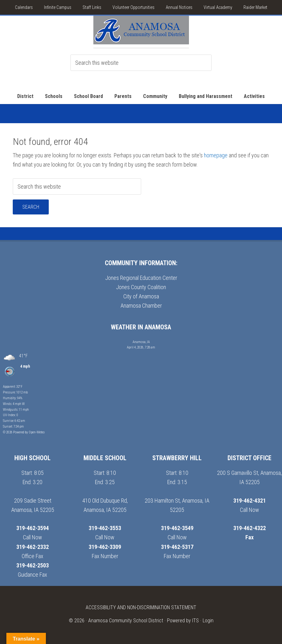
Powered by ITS (183, 621)
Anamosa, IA (141, 342)
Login (208, 621)
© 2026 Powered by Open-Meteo (24, 432)
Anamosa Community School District (126, 621)
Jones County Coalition (141, 287)
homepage (216, 155)
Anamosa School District (141, 32)
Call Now (33, 537)
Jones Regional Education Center (141, 278)
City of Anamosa (141, 296)
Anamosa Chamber (141, 306)
